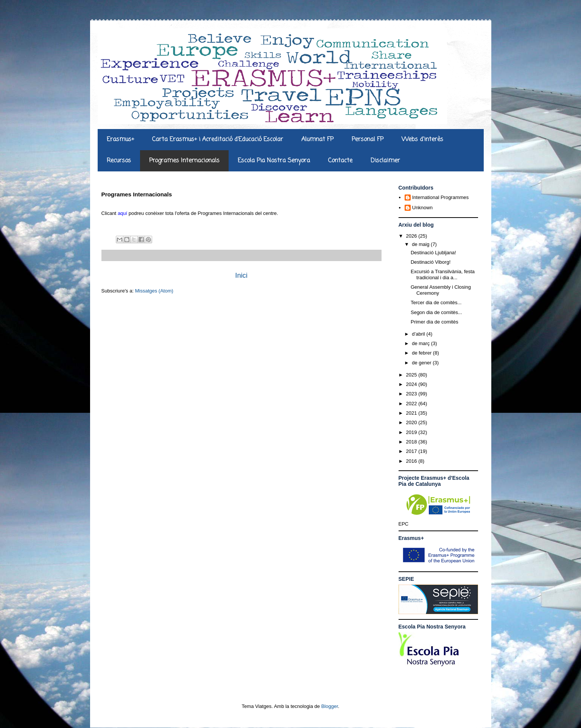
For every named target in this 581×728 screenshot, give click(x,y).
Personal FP (368, 140)
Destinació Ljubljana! (433, 253)
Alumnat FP (317, 140)
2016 (412, 461)
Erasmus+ (120, 140)
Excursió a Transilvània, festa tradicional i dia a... (443, 275)
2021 (412, 413)
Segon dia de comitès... (436, 312)
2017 (412, 451)
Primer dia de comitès (435, 322)
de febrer (422, 353)
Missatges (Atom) (154, 291)
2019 (412, 432)
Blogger (330, 706)
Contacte (340, 161)
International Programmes (441, 197)
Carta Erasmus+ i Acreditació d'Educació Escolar (218, 140)
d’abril (419, 334)
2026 (412, 236)
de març (421, 343)
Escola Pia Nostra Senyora (274, 161)
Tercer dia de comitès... (436, 303)
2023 (412, 394)
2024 (412, 384)
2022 (412, 404)
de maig (421, 244)
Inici (241, 275)
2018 (412, 442)
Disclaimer (385, 161)
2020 (412, 422)
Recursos (119, 161)
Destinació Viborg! (431, 262)
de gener (422, 363)
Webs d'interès (422, 140)
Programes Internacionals (184, 161)
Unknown (422, 208)
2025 (412, 375)
